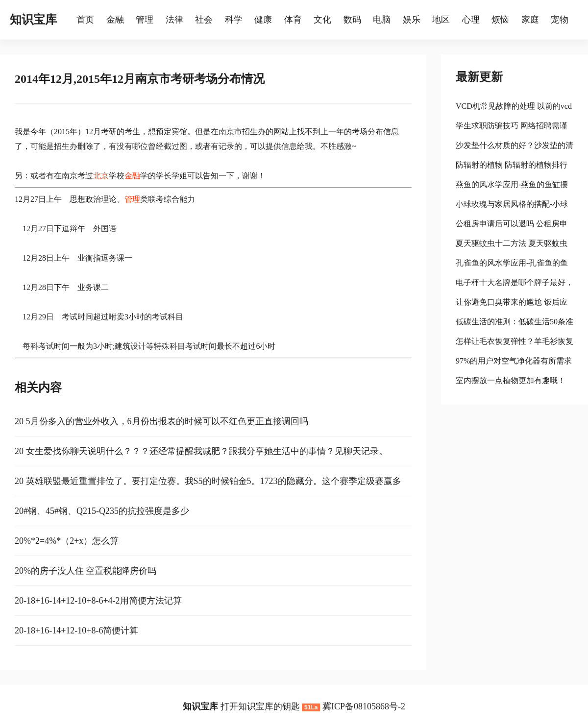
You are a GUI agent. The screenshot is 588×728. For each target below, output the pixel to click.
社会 (204, 20)
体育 (293, 20)
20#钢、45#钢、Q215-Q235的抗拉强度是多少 (102, 511)
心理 (471, 20)
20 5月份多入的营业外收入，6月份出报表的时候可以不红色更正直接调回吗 (161, 421)
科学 (234, 20)
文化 (322, 20)
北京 (101, 176)
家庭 (530, 20)
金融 (115, 20)
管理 (145, 20)
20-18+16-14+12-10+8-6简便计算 (76, 631)
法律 (174, 20)
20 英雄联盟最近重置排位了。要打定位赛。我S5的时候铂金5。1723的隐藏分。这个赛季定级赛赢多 (208, 481)
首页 (85, 20)
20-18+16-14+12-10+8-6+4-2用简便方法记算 (98, 601)
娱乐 (412, 20)
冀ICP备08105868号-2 (364, 706)
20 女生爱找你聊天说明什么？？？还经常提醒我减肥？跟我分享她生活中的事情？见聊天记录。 (201, 451)
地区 (441, 20)
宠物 (560, 20)
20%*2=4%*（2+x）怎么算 (67, 541)
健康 (263, 20)
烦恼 (500, 20)
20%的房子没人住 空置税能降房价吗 (86, 571)
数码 (352, 20)
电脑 (382, 20)
